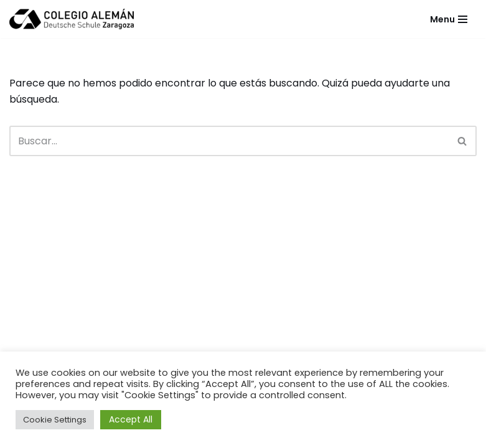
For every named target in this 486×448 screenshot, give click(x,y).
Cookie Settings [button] (55, 420)
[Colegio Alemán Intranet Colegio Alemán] (72, 19)
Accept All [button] (131, 419)
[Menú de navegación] (449, 19)
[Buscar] (229, 141)
